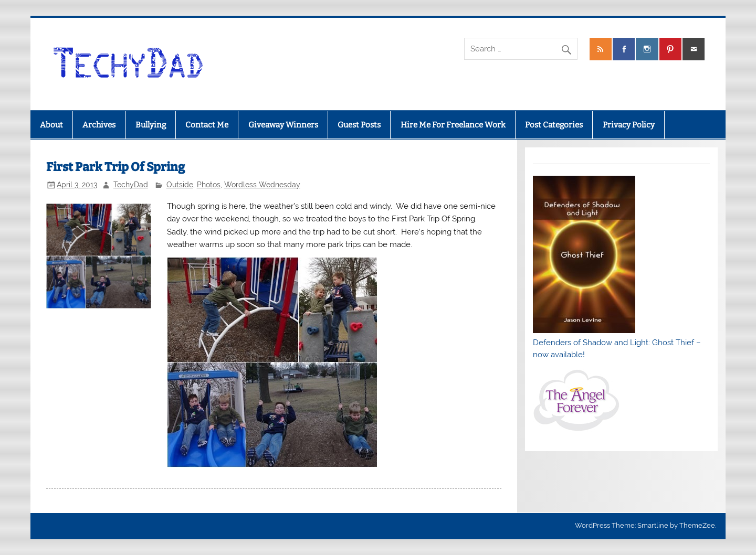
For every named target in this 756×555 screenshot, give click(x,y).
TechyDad (131, 185)
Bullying (151, 125)
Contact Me (207, 125)
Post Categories (554, 125)
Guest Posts (359, 125)
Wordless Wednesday (262, 185)
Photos (209, 185)
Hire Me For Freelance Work (453, 125)
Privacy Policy (629, 125)
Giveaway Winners (283, 125)
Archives (99, 125)
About (51, 125)
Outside (180, 185)
